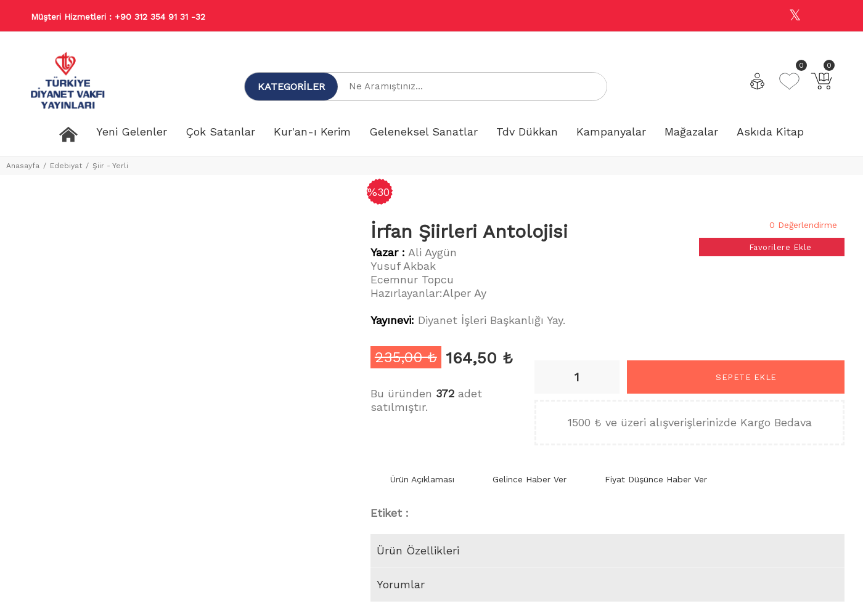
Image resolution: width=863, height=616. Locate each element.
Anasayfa (23, 166)
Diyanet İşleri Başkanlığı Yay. (492, 320)
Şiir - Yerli (110, 166)
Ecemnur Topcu (412, 279)
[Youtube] (822, 16)
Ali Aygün (432, 252)
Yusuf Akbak (403, 266)
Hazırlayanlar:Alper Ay (428, 293)
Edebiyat (66, 166)
